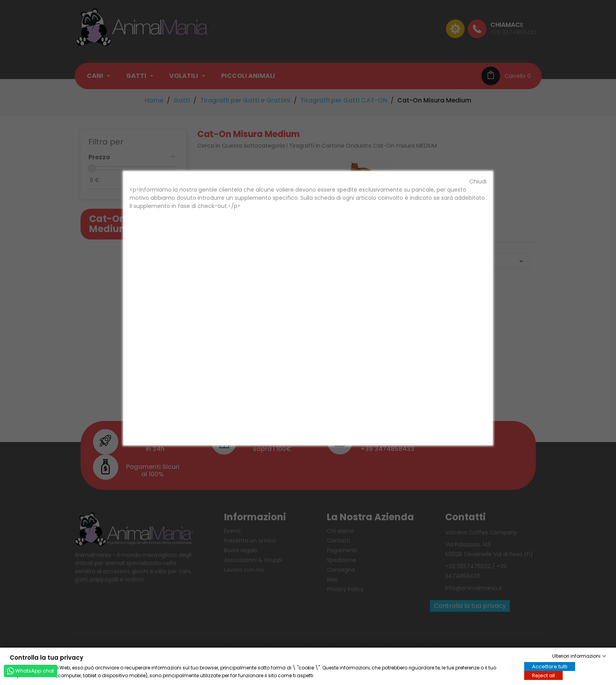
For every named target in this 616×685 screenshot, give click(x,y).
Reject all (543, 675)
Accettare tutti (550, 666)
